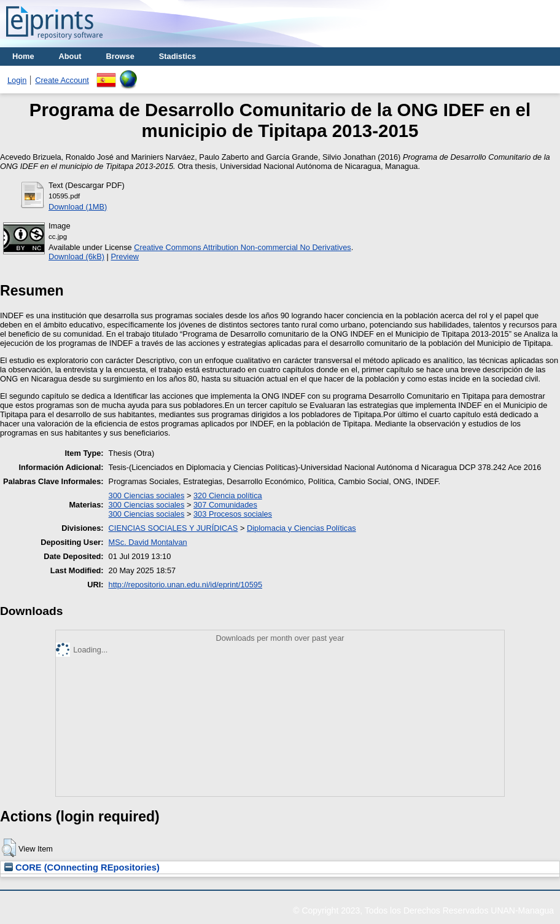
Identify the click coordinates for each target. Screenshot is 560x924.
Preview (125, 256)
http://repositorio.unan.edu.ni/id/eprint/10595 (185, 585)
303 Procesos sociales (233, 514)
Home (23, 56)
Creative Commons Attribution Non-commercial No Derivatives (242, 247)
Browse (120, 56)
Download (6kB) (76, 256)
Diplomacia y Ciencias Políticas (301, 528)
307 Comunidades (225, 505)
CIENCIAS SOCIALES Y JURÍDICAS (173, 528)
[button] (9, 848)
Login (17, 80)
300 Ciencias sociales (147, 495)
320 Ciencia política (228, 495)
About (70, 56)
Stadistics (177, 56)
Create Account (62, 80)
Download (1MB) (78, 207)
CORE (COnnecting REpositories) (82, 867)
